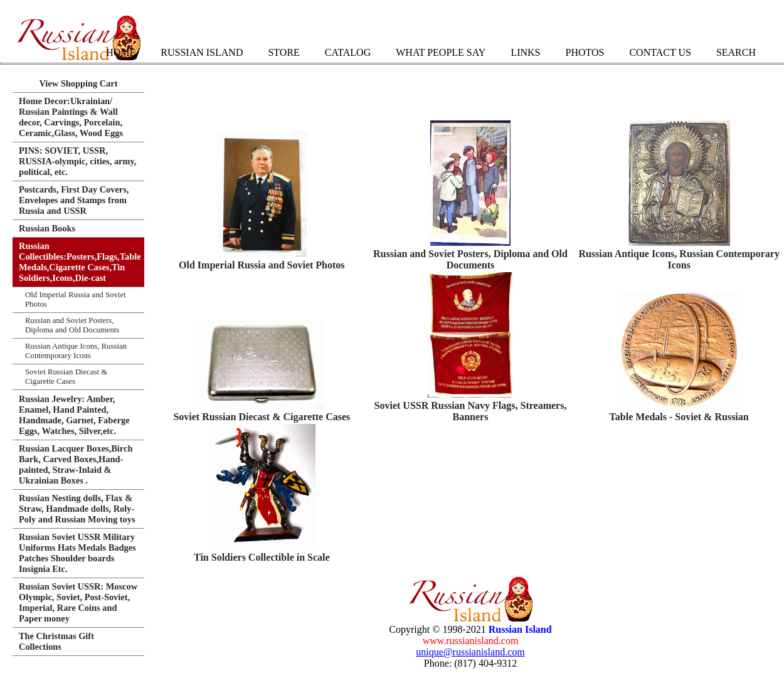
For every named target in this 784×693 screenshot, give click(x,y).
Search (736, 52)
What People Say (441, 52)
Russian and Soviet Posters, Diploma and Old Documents (470, 259)
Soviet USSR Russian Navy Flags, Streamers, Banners (471, 411)
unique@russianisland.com (470, 652)
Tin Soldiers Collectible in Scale (262, 557)
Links (525, 52)
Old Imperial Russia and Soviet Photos (262, 265)
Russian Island (202, 52)
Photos (585, 52)
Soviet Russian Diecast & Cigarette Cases (262, 417)
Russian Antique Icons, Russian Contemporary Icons (679, 259)
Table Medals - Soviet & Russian (679, 417)
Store (283, 52)
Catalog (348, 52)
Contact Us (660, 52)
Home (121, 52)
